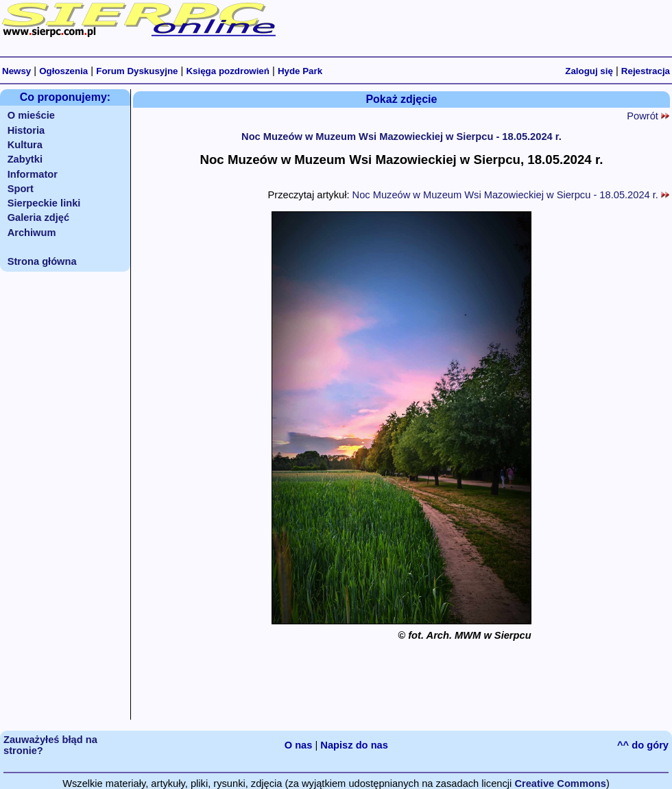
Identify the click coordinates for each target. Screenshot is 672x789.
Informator (33, 174)
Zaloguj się (589, 71)
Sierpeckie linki (44, 203)
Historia (26, 130)
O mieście (31, 115)
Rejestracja (646, 71)
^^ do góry (643, 745)
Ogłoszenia (63, 71)
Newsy (16, 71)
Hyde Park (300, 71)
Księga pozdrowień (227, 71)
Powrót (648, 116)
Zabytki (25, 159)
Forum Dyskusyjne (137, 71)
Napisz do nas (354, 745)
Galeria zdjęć (38, 217)
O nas (299, 745)
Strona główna (42, 261)
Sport (21, 189)
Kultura (25, 145)
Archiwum (32, 233)
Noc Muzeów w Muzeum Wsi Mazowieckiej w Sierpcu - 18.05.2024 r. (401, 137)
